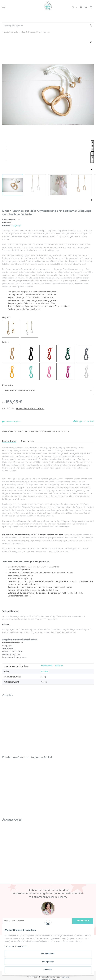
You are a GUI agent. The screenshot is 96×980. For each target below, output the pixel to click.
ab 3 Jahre (45, 671)
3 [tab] (92, 150)
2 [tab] (92, 146)
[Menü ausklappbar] (3, 6)
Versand (66, 977)
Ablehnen (48, 970)
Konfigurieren (48, 962)
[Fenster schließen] (91, 42)
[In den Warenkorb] (4, 38)
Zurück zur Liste (11, 32)
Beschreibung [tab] (9, 441)
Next (92, 200)
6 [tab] (92, 161)
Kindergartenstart (47, 666)
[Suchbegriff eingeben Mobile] (45, 26)
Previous (92, 170)
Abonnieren (83, 921)
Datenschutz (22, 946)
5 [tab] (92, 157)
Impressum (9, 946)
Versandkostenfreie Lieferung (31, 409)
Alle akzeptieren (48, 954)
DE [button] (73, 7)
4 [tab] (92, 153)
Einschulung (59, 666)
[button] (81, 7)
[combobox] (48, 391)
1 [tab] (92, 142)
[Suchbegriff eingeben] (91, 26)
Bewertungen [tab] (27, 441)
